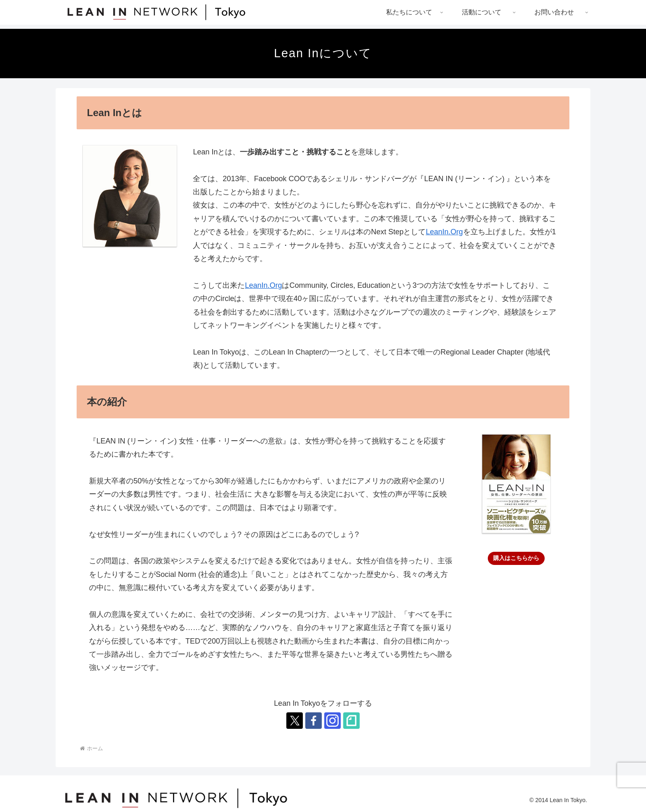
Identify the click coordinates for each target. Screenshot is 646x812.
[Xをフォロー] (295, 721)
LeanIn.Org (444, 232)
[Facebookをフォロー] (314, 721)
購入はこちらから (516, 558)
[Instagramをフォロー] (332, 721)
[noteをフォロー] (351, 721)
